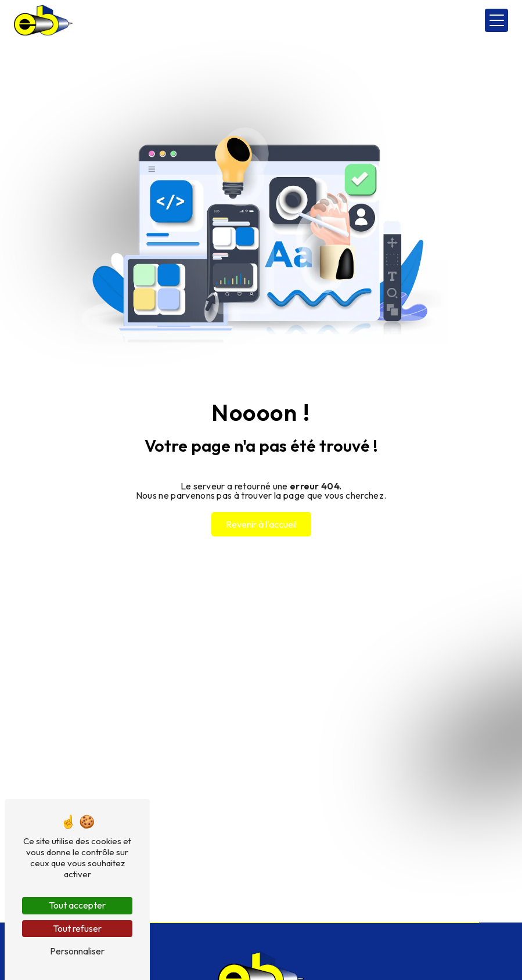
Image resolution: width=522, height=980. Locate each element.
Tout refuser (77, 928)
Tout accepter (77, 905)
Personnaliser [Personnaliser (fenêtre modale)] (77, 951)
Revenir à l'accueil (261, 524)
